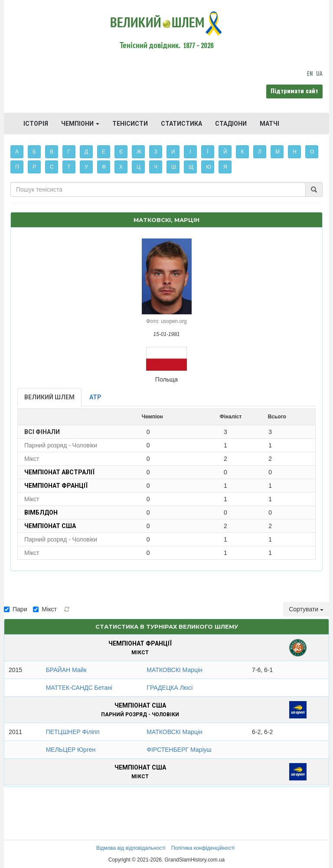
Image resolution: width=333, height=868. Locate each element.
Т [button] (69, 167)
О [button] (312, 152)
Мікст (45, 609)
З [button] (155, 152)
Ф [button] (104, 167)
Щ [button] (191, 167)
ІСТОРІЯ (36, 124)
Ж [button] (139, 152)
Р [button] (34, 167)
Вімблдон (41, 512)
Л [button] (260, 152)
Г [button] (69, 152)
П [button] (17, 167)
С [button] (52, 167)
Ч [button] (156, 167)
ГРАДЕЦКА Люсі (170, 688)
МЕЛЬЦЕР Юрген (71, 750)
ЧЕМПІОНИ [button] (80, 124)
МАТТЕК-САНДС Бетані (79, 688)
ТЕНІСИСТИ (130, 124)
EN (310, 73)
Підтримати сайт (294, 90)
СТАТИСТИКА (181, 124)
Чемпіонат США (50, 526)
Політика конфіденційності (203, 848)
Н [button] (295, 152)
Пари (15, 609)
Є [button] (121, 152)
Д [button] (86, 152)
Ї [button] (207, 152)
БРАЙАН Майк (66, 670)
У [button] (86, 167)
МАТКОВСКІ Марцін (175, 670)
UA (319, 73)
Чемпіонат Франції (56, 486)
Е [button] (104, 152)
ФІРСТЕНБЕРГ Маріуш (179, 750)
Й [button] (225, 152)
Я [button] (225, 167)
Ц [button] (139, 167)
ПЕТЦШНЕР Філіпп (73, 732)
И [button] (173, 152)
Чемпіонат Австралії (59, 472)
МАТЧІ (269, 124)
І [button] (190, 152)
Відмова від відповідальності (131, 848)
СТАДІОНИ (231, 124)
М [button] (277, 152)
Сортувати (306, 609)
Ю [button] (209, 167)
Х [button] (121, 167)
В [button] (52, 152)
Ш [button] (174, 167)
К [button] (243, 152)
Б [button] (34, 152)
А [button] (17, 152)
